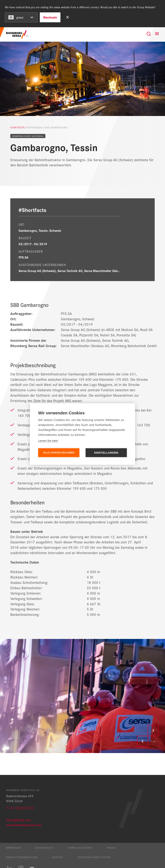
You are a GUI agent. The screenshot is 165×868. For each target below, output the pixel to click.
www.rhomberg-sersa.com (24, 825)
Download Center (80, 848)
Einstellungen (106, 453)
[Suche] (149, 34)
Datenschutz (44, 848)
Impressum (14, 848)
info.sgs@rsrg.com (19, 820)
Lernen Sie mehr (48, 441)
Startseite (18, 127)
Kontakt (58, 857)
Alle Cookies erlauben (59, 453)
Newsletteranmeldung (22, 857)
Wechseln (50, 17)
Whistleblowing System (94, 857)
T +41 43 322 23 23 (20, 808)
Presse (111, 848)
